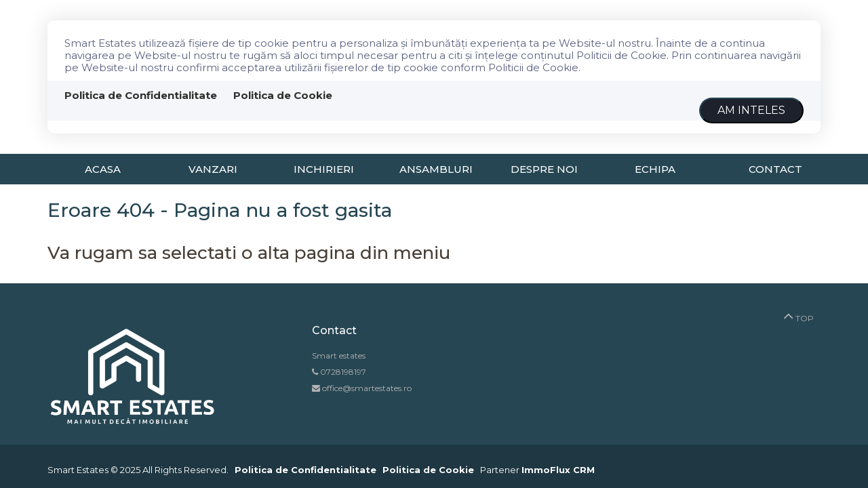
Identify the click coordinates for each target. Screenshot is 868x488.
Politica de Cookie (283, 95)
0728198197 (343, 372)
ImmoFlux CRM (558, 470)
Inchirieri (324, 169)
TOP (798, 315)
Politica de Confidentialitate (141, 95)
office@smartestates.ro (366, 388)
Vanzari (213, 169)
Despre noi (544, 169)
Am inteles (751, 110)
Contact (775, 169)
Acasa (103, 169)
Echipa (655, 169)
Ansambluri (436, 169)
